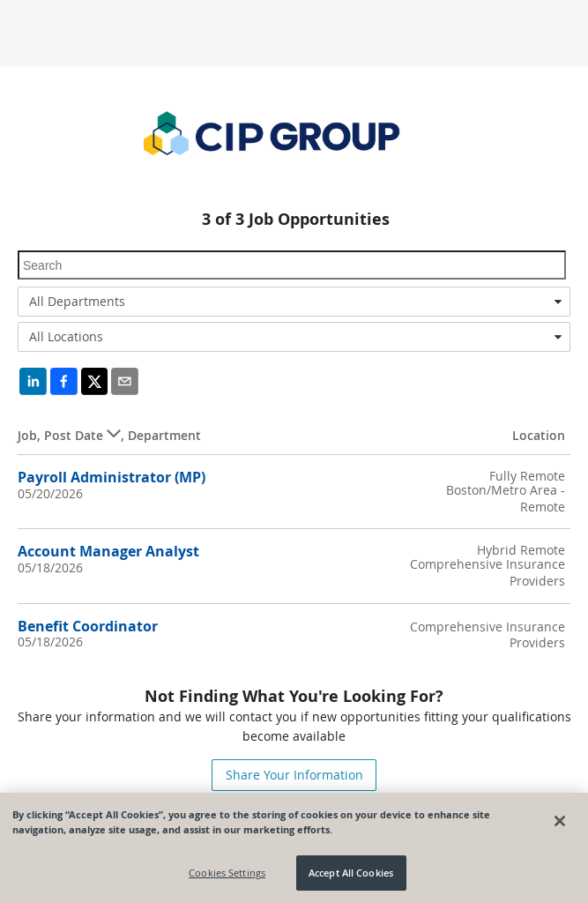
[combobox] (294, 302)
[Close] (560, 821)
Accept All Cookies (351, 873)
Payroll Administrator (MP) (112, 477)
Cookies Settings (227, 873)
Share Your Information (294, 775)
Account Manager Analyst (108, 551)
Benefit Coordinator (88, 626)
